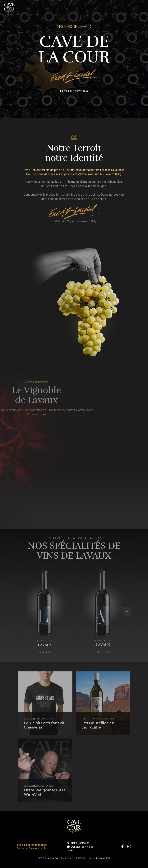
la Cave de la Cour (47, 719)
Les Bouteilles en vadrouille (98, 725)
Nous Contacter (78, 843)
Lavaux (45, 645)
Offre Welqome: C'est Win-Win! (45, 792)
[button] (68, 112)
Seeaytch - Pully (103, 858)
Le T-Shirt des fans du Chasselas (45, 725)
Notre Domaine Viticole (74, 91)
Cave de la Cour (46, 786)
